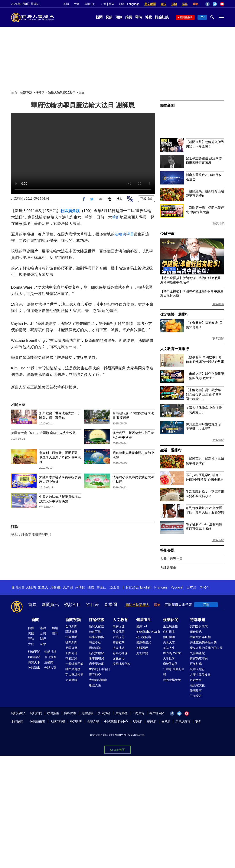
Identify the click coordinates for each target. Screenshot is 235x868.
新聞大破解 (97, 653)
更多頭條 (218, 223)
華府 (116, 217)
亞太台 (115, 587)
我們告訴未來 (199, 626)
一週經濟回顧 (74, 664)
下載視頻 (146, 199)
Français (161, 587)
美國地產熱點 (122, 664)
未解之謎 (119, 626)
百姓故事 (196, 680)
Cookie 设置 (117, 750)
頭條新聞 (167, 106)
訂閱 (206, 605)
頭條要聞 (34, 652)
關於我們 (36, 713)
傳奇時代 (196, 632)
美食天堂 (169, 642)
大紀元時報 (58, 722)
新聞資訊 (50, 604)
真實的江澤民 (199, 658)
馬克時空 (95, 675)
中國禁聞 (71, 637)
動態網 (152, 722)
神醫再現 (142, 648)
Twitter (215, 4)
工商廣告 (196, 696)
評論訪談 (162, 17)
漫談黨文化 (197, 685)
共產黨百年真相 (200, 637)
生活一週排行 (171, 450)
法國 (91, 587)
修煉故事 (196, 691)
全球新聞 (71, 626)
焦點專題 (26, 92)
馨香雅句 (119, 642)
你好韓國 (169, 637)
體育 (55, 633)
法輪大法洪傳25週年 (62, 92)
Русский (177, 587)
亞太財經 (71, 680)
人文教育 (120, 620)
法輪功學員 (124, 234)
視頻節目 (72, 604)
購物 (195, 4)
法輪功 (40, 92)
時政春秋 (95, 642)
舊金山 (101, 587)
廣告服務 (121, 713)
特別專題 (167, 550)
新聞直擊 (71, 648)
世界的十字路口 (99, 669)
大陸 (31, 644)
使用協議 (87, 713)
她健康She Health (148, 632)
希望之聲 (93, 722)
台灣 (43, 633)
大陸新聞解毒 (98, 680)
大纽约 (31, 587)
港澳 (43, 628)
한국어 (205, 587)
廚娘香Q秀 (170, 664)
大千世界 (169, 658)
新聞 (99, 17)
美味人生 (169, 648)
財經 (43, 639)
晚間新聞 (71, 642)
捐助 (174, 4)
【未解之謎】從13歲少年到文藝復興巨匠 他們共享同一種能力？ (204, 394)
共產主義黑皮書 (171, 559)
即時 (139, 17)
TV (203, 17)
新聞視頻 (73, 620)
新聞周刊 (71, 653)
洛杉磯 (55, 587)
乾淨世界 (76, 722)
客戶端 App (157, 713)
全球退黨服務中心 (116, 722)
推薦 (129, 17)
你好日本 (169, 632)
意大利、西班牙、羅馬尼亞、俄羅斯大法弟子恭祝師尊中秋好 (60, 457)
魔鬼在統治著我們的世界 (206, 648)
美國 (31, 633)
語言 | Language (129, 4)
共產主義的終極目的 (203, 642)
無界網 (166, 722)
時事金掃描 (97, 637)
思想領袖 (95, 648)
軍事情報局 (97, 658)
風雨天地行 (197, 669)
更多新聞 (218, 339)
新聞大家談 (97, 626)
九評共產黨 (168, 568)
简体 (111, 4)
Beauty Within (172, 653)
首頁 (14, 92)
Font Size (119, 198)
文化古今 (119, 658)
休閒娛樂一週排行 (174, 314)
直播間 (111, 604)
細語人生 (95, 685)
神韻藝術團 (37, 722)
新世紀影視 (183, 722)
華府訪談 (71, 658)
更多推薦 (218, 304)
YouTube (222, 4)
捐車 (185, 4)
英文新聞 (150, 4)
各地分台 (90, 4)
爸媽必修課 (120, 653)
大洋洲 (68, 587)
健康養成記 (144, 642)
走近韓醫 (142, 653)
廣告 (163, 4)
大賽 (77, 4)
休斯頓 (80, 587)
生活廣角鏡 (170, 626)
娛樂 (55, 628)
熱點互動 (95, 632)
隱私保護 (70, 713)
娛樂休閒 (171, 620)
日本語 (191, 587)
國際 (31, 628)
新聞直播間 (186, 17)
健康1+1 (142, 626)
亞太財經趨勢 (74, 675)
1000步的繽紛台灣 (174, 672)
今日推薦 (167, 234)
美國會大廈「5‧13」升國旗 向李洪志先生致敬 (43, 433)
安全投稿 (104, 713)
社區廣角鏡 (70, 211)
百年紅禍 (196, 664)
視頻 (109, 17)
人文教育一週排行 (174, 349)
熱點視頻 (50, 652)
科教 (43, 644)
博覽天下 (34, 662)
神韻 (66, 4)
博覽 (148, 17)
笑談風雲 (119, 632)
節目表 (93, 604)
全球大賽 (50, 668)
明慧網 (138, 722)
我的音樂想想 (172, 680)
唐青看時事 (97, 664)
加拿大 (43, 587)
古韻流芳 (119, 637)
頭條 (119, 17)
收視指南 (53, 713)
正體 (104, 4)
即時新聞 (34, 657)
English (146, 587)
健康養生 (144, 620)
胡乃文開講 (144, 637)
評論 (31, 639)
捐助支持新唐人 (137, 605)
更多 (198, 722)
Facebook (208, 4)
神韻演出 (34, 668)
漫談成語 (119, 648)
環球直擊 (71, 632)
